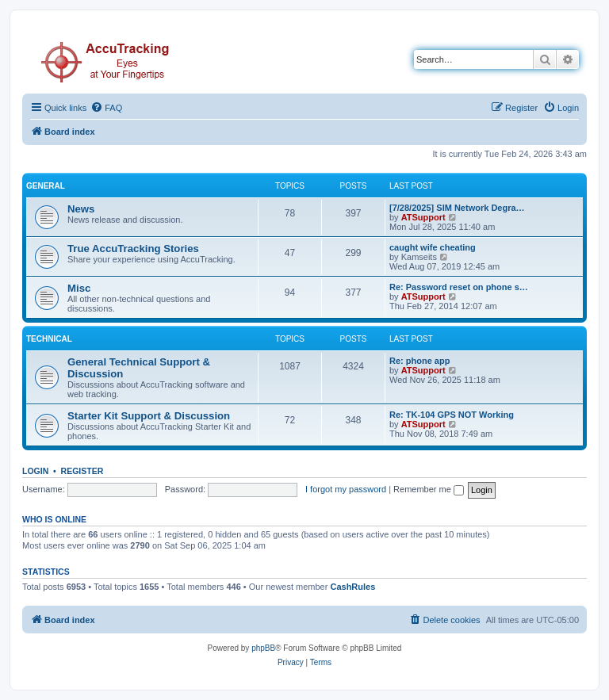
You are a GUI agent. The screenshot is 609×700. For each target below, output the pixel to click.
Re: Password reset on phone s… (459, 287)
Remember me (429, 489)
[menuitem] (106, 108)
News (81, 209)
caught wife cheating (433, 247)
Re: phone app (419, 361)
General (46, 186)
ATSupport (423, 217)
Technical (49, 339)
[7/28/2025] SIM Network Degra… (457, 208)
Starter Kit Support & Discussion (149, 416)
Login (35, 471)
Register (82, 471)
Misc (79, 288)
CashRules (352, 587)
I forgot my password (346, 489)
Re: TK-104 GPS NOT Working (452, 415)
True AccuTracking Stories (133, 249)
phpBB (263, 648)
